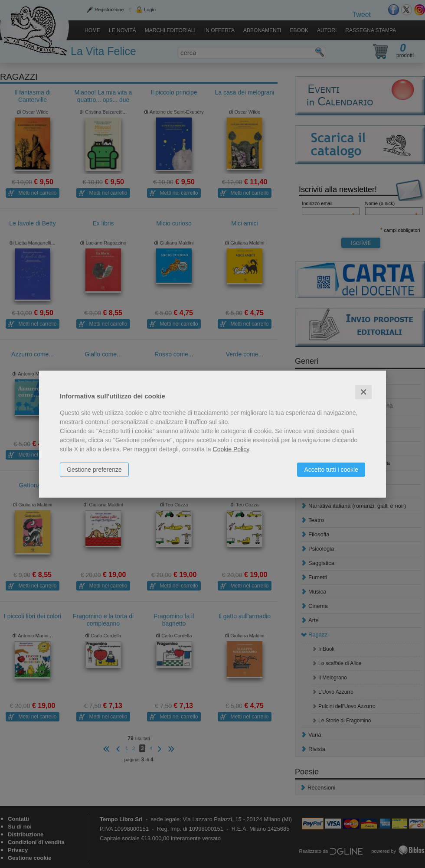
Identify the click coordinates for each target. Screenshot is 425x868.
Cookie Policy (231, 449)
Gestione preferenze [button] (94, 469)
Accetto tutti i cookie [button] (331, 469)
